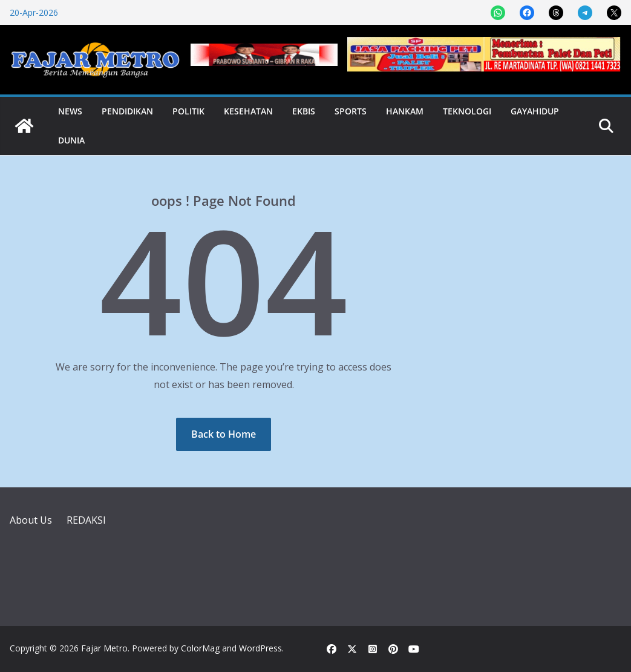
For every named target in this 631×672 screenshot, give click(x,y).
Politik (188, 111)
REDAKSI (86, 520)
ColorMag (200, 648)
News (70, 111)
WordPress (260, 648)
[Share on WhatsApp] (498, 13)
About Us (31, 520)
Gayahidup (535, 111)
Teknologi (467, 111)
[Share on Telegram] (585, 13)
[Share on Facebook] (527, 13)
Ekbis (304, 111)
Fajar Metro (104, 648)
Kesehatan (248, 111)
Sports (351, 111)
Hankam (405, 111)
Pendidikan (127, 111)
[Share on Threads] (556, 13)
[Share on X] (614, 13)
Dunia (71, 140)
